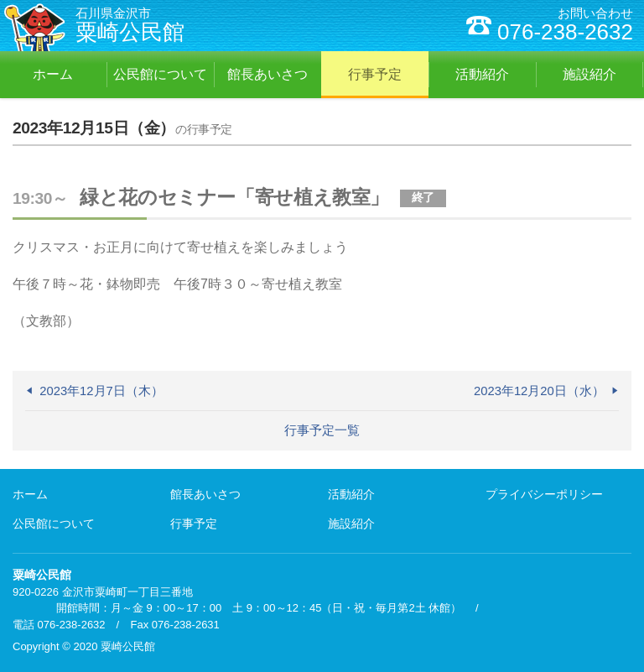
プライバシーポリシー (544, 494)
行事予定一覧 (322, 430)
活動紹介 (351, 494)
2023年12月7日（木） (101, 391)
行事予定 (194, 524)
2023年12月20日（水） (539, 391)
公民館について (54, 524)
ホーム (30, 494)
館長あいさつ (205, 494)
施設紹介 (351, 524)
